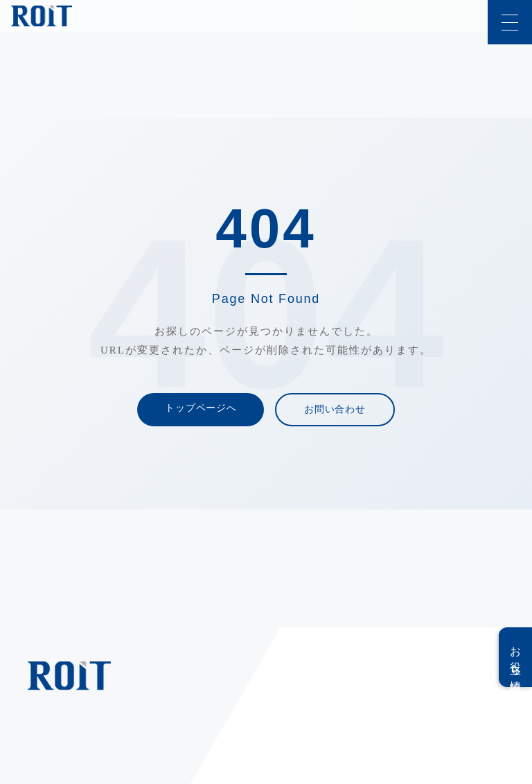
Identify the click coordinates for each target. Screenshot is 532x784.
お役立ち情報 (516, 657)
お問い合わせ (335, 409)
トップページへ (201, 408)
